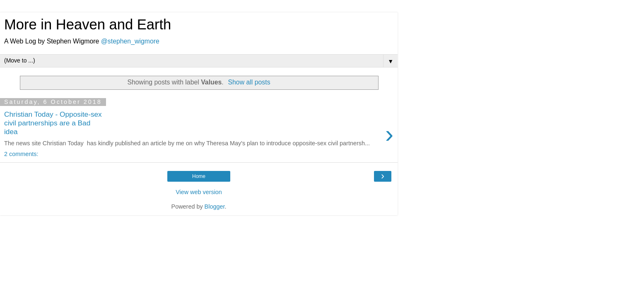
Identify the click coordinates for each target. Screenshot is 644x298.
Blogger (215, 207)
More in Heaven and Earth (88, 24)
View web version (199, 192)
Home (199, 176)
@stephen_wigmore (130, 41)
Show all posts (249, 82)
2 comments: (21, 154)
